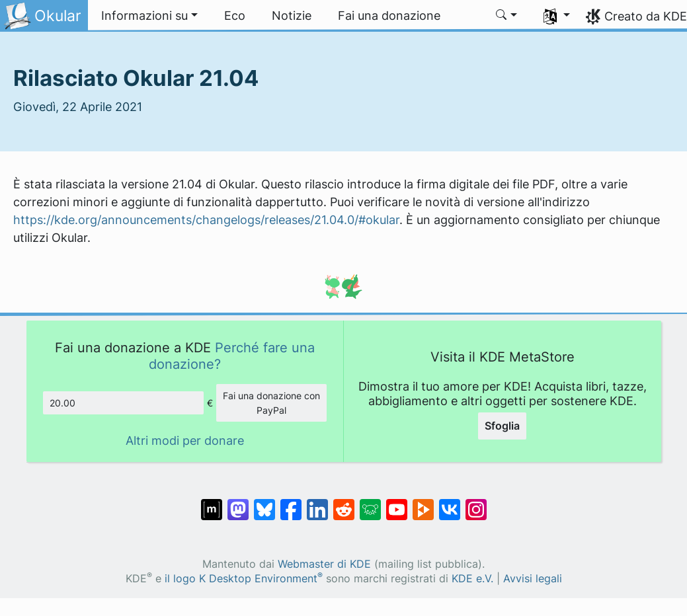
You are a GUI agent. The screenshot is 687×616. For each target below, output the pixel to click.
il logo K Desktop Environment (244, 579)
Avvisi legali (533, 579)
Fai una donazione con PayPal (271, 403)
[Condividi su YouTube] (397, 503)
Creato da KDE (646, 16)
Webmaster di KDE (324, 564)
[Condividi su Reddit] (344, 503)
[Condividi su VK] (450, 503)
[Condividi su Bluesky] (264, 503)
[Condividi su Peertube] (423, 503)
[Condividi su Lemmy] (370, 503)
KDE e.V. (472, 579)
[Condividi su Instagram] (476, 503)
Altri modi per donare (185, 441)
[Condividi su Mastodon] (238, 503)
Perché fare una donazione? (232, 355)
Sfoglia (502, 426)
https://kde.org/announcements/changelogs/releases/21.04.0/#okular (206, 220)
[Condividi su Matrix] (212, 503)
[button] (149, 16)
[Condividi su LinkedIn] (317, 503)
